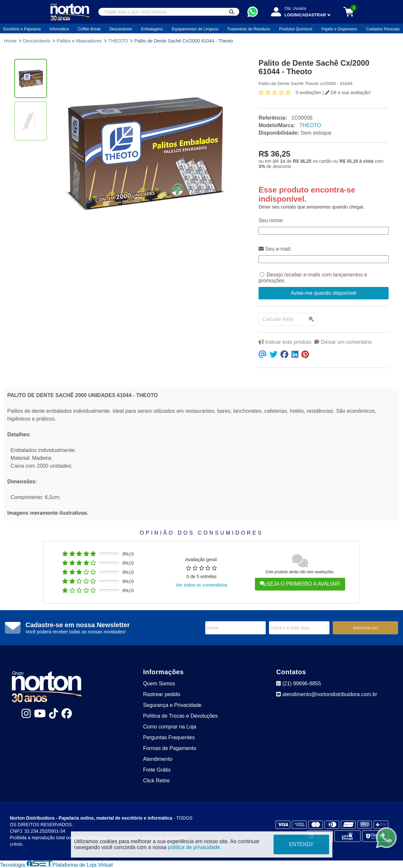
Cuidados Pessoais (383, 29)
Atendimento (158, 759)
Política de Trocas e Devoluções (181, 716)
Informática (59, 29)
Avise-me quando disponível (323, 293)
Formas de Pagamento (170, 748)
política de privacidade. (195, 847)
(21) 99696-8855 (299, 684)
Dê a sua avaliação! (348, 92)
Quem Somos (159, 684)
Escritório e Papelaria (22, 29)
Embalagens (152, 29)
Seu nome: (271, 220)
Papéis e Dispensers (339, 29)
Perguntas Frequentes (169, 737)
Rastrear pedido (162, 694)
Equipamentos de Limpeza (195, 29)
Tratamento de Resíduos (249, 29)
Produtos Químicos (296, 29)
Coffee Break (89, 29)
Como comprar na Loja (170, 727)
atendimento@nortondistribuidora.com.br (327, 694)
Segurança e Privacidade (172, 705)
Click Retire (157, 781)
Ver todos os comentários (201, 585)
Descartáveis (121, 29)
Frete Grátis (157, 770)
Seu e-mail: (275, 249)
